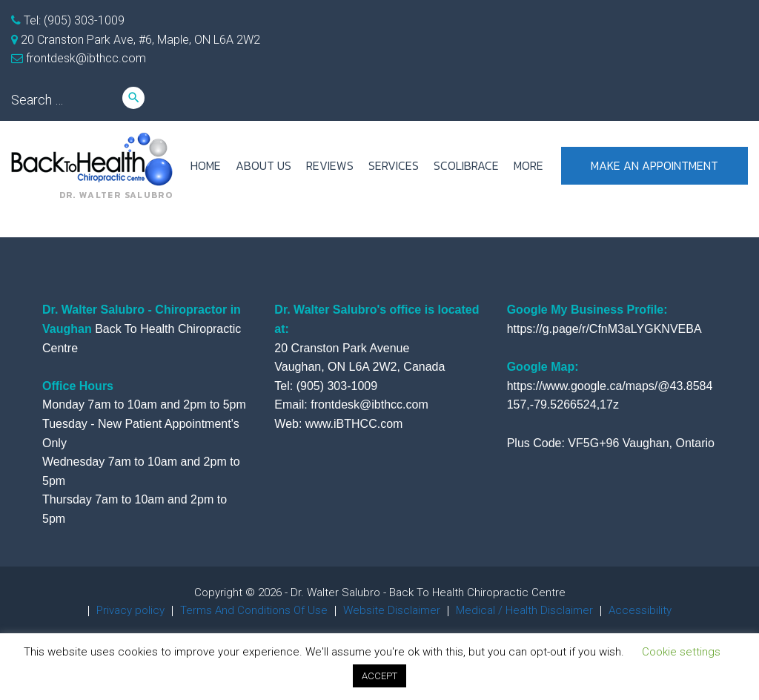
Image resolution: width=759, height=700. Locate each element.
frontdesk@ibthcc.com (84, 58)
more (528, 165)
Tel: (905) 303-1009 (73, 20)
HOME (206, 165)
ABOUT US (264, 165)
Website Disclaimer (392, 611)
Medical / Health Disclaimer (524, 611)
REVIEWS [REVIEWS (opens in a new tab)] (330, 165)
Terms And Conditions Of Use (254, 611)
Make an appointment (654, 165)
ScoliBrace (466, 165)
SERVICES (394, 165)
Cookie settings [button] (681, 652)
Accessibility (640, 611)
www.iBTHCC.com (354, 424)
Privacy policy (130, 611)
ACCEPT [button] (379, 676)
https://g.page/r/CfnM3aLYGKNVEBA (604, 329)
